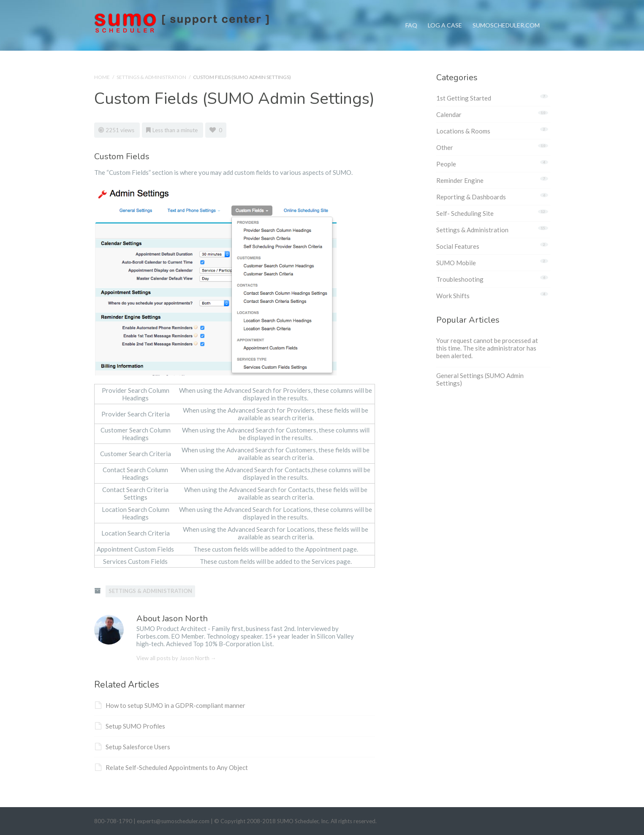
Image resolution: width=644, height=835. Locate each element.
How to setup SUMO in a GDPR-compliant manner (170, 705)
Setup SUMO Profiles (130, 726)
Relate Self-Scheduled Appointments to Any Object (171, 767)
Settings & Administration (151, 77)
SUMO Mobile (456, 263)
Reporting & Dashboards (471, 197)
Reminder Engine (460, 180)
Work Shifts (453, 296)
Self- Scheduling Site (465, 213)
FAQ (411, 14)
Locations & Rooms (463, 131)
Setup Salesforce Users (133, 747)
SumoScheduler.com (506, 14)
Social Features (458, 246)
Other (445, 147)
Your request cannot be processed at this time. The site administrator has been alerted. (487, 348)
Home (102, 77)
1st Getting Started (464, 98)
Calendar (449, 114)
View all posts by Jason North (176, 658)
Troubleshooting (460, 279)
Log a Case (445, 14)
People (446, 164)
